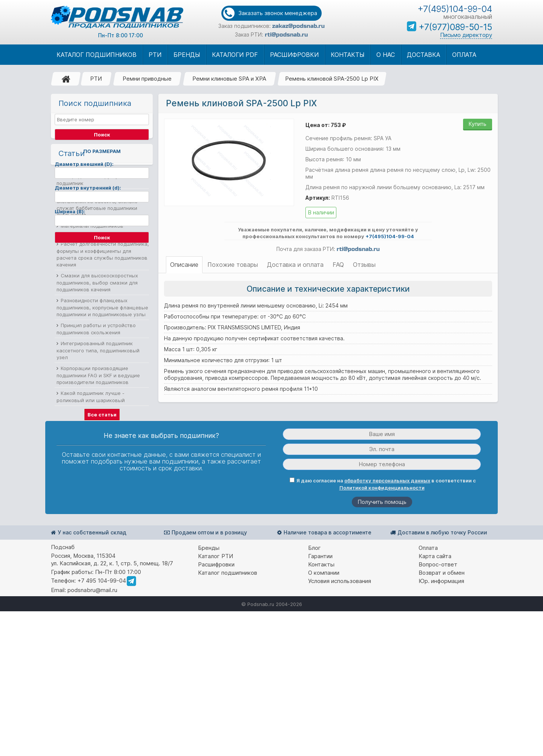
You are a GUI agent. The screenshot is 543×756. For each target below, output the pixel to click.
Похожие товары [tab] (233, 265)
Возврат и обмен (442, 717)
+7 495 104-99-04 (102, 725)
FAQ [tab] (338, 265)
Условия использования (340, 726)
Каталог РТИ (216, 701)
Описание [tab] (184, 265)
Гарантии (320, 701)
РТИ (96, 79)
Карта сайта (435, 701)
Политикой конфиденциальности (382, 632)
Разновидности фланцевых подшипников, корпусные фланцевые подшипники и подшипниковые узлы (102, 419)
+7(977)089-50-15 (455, 27)
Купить (478, 124)
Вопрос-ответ (438, 709)
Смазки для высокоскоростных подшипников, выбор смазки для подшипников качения (97, 394)
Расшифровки (216, 709)
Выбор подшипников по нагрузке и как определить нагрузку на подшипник (101, 288)
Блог (314, 692)
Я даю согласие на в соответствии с (383, 629)
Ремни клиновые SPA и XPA (229, 79)
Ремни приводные (147, 79)
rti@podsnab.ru (286, 35)
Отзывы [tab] (364, 265)
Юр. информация (441, 726)
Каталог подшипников (228, 717)
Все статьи (102, 526)
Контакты (321, 709)
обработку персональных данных (387, 625)
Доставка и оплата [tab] (295, 265)
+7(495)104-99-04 (455, 9)
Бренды (209, 692)
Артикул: (318, 198)
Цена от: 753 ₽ (326, 125)
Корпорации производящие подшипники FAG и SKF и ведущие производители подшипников (98, 487)
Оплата (428, 692)
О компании (324, 717)
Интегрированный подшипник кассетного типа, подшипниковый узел (98, 462)
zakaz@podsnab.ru (298, 26)
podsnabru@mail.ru (92, 735)
